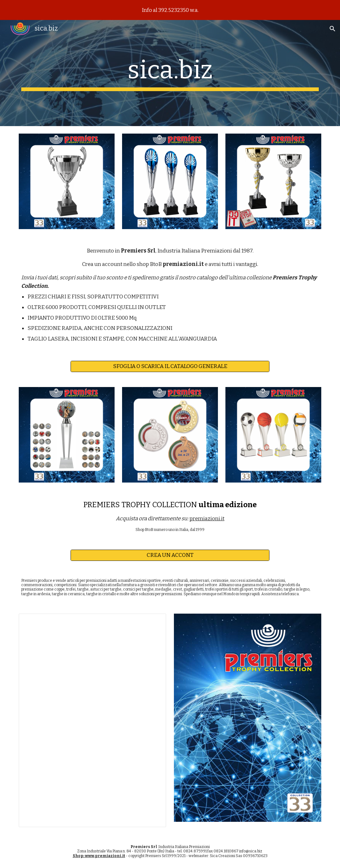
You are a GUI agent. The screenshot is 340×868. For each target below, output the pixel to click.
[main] (170, 73)
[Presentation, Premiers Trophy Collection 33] (92, 720)
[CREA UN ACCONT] (170, 555)
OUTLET (155, 307)
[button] (333, 29)
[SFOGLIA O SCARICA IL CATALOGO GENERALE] (170, 366)
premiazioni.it (207, 519)
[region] (170, 10)
